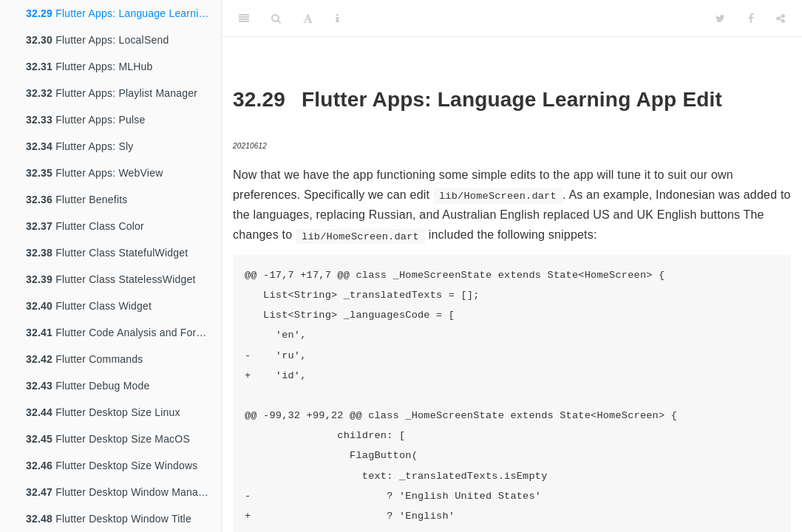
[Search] (276, 18)
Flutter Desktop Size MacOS (108, 439)
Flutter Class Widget (89, 306)
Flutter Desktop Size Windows (112, 465)
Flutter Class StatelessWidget (111, 279)
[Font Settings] (308, 18)
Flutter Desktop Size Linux (103, 412)
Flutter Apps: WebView (94, 173)
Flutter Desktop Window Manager (120, 492)
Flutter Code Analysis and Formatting (123, 332)
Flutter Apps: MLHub (89, 66)
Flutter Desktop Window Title (109, 519)
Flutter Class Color (85, 226)
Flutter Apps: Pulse (85, 120)
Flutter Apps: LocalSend (97, 40)
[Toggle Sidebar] (244, 18)
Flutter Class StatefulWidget (107, 253)
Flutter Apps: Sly (79, 146)
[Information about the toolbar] (337, 18)
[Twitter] (720, 18)
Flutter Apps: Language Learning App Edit (123, 13)
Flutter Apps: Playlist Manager (112, 93)
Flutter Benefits (77, 199)
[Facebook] (751, 18)
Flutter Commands (84, 359)
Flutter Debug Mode (88, 386)
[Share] (781, 18)
